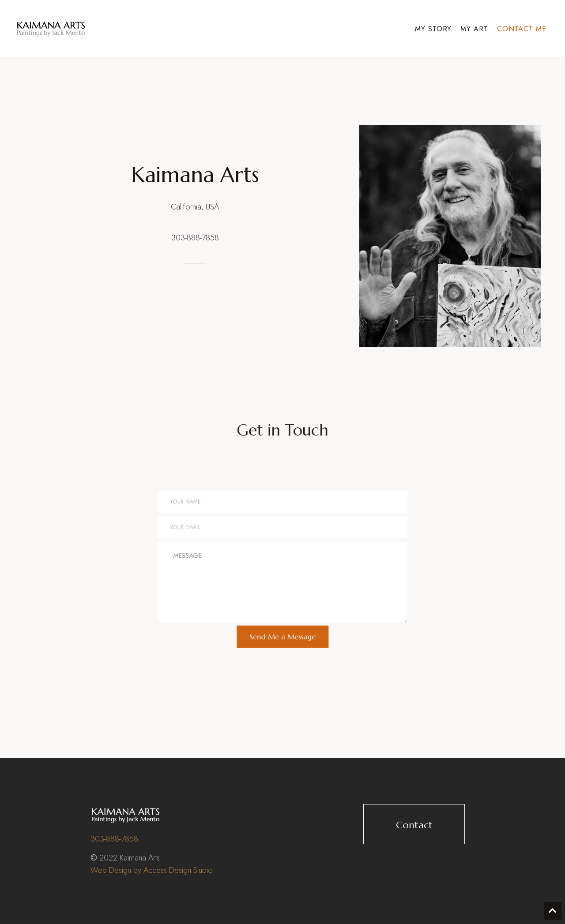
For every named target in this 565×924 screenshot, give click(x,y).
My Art (474, 29)
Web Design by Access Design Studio (152, 870)
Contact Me (522, 29)
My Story (433, 29)
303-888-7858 (195, 238)
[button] (414, 824)
